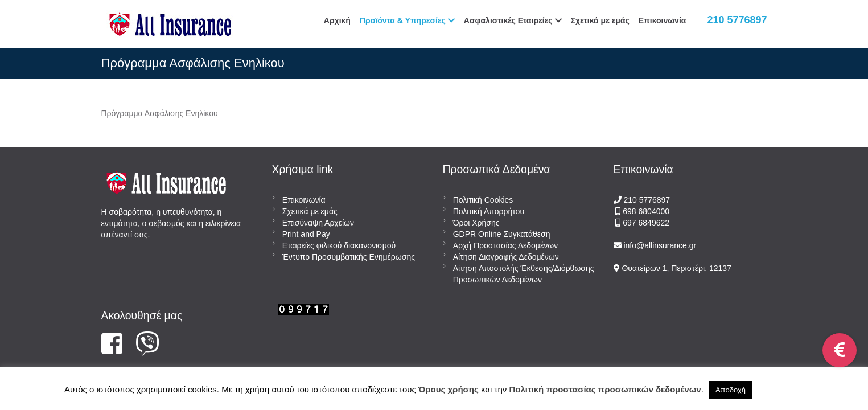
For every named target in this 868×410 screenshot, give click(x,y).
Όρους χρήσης (449, 389)
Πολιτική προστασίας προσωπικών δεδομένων (605, 389)
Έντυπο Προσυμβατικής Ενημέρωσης (349, 257)
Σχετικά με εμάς (310, 211)
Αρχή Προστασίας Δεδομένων (505, 245)
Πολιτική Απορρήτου (489, 211)
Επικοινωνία (304, 200)
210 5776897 (737, 20)
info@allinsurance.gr (660, 245)
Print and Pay (306, 234)
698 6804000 (645, 211)
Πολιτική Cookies (483, 200)
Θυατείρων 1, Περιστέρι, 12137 (676, 268)
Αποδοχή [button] (731, 390)
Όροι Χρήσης (476, 223)
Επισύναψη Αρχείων (318, 223)
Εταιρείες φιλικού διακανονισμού (339, 245)
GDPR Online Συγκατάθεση (502, 234)
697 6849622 (646, 223)
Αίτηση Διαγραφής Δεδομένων (506, 257)
